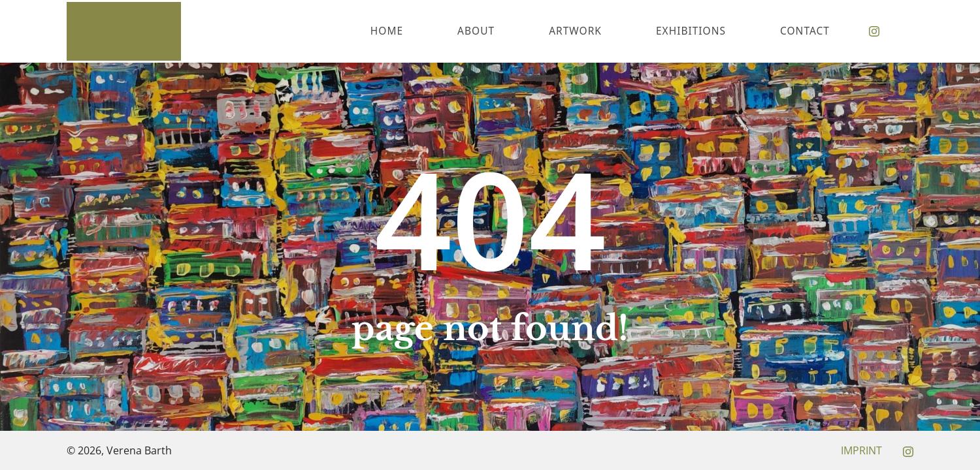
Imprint (861, 450)
